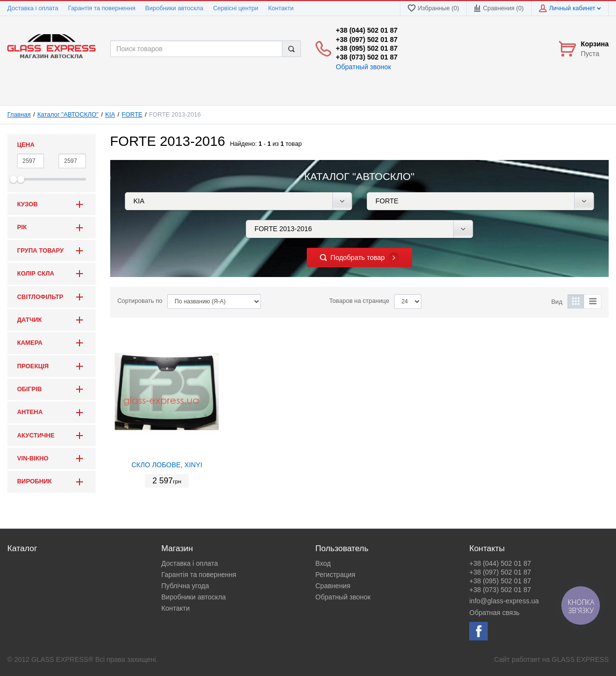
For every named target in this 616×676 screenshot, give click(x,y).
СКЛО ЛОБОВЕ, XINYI (167, 465)
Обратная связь (494, 613)
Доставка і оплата (33, 8)
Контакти (281, 8)
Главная (19, 115)
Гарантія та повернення (101, 8)
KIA (110, 115)
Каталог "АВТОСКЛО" (68, 115)
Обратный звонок (364, 67)
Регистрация (336, 575)
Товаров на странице (359, 301)
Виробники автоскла (174, 8)
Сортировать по (140, 301)
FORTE (132, 115)
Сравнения (333, 586)
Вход (323, 563)
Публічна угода (185, 586)
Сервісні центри (236, 8)
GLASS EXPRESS (580, 659)
